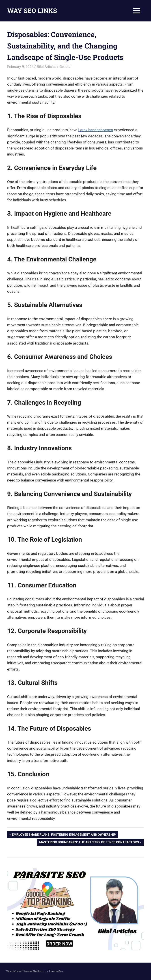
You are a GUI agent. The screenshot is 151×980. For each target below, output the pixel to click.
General (65, 67)
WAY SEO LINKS (32, 11)
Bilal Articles (46, 67)
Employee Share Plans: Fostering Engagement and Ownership (64, 835)
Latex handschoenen (96, 130)
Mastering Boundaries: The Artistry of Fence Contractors (89, 843)
